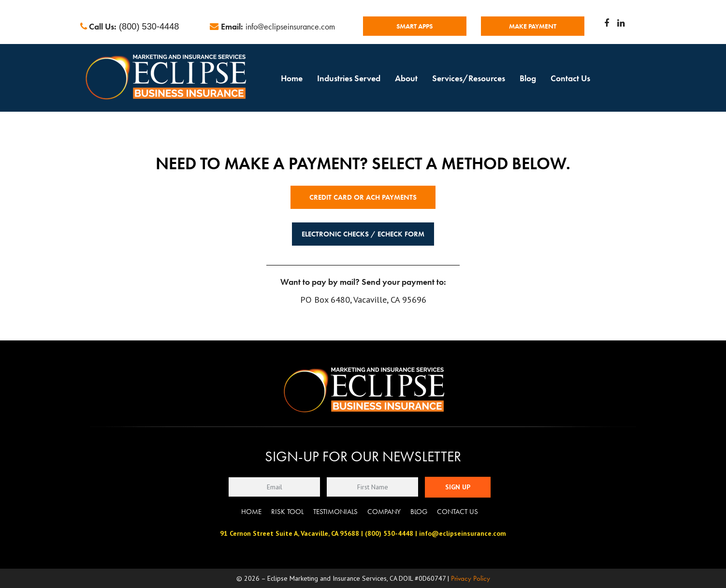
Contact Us (570, 78)
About (406, 78)
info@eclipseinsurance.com (290, 26)
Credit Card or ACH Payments (363, 197)
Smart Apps (414, 26)
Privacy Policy (471, 578)
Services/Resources (469, 78)
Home (292, 78)
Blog (528, 78)
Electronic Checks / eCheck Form (363, 234)
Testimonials (335, 512)
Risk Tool (287, 512)
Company (384, 512)
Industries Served (349, 78)
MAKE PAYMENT (533, 26)
